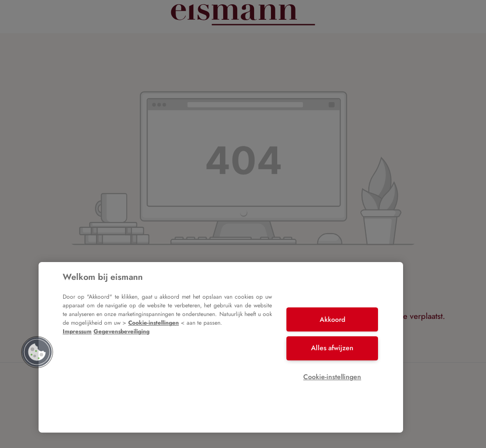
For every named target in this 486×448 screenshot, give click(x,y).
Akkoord (332, 319)
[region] (221, 347)
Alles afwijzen (332, 348)
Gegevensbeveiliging (121, 331)
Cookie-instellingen (154, 323)
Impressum (77, 331)
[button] (37, 352)
